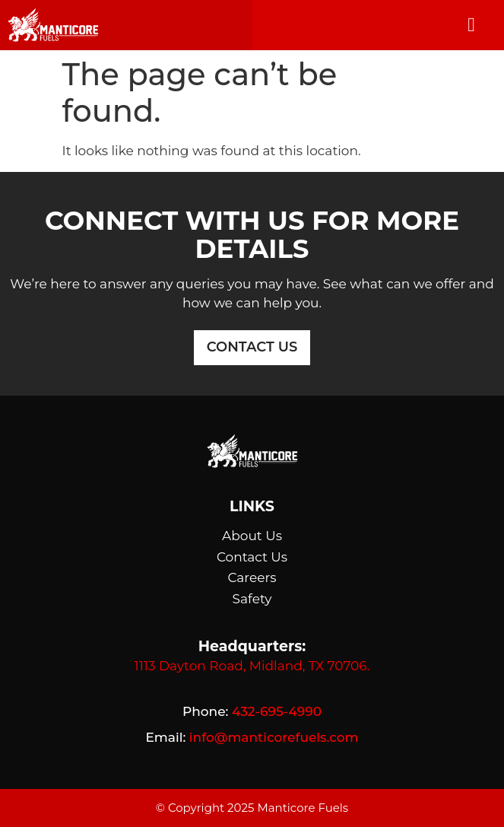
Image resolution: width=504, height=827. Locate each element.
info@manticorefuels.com (274, 737)
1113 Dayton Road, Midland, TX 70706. (252, 666)
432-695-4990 (277, 711)
